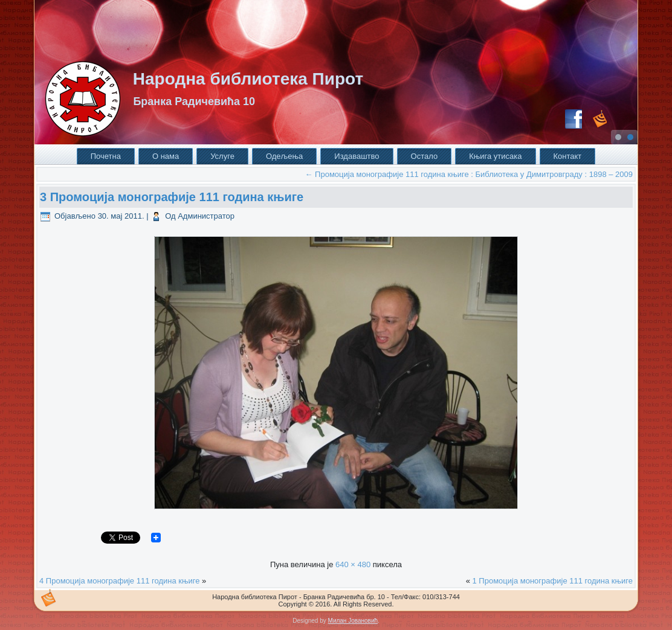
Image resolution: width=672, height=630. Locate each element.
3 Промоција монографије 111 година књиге (172, 197)
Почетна (106, 156)
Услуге (222, 156)
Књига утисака (495, 156)
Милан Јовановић (353, 621)
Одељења (284, 156)
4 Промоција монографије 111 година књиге (121, 581)
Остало (425, 156)
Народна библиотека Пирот (248, 79)
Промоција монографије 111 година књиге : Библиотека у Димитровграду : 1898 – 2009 (469, 174)
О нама (166, 156)
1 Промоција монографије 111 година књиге (553, 581)
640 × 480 (353, 564)
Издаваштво (357, 156)
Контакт (568, 156)
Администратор (206, 216)
